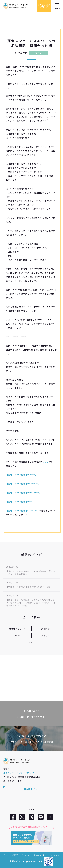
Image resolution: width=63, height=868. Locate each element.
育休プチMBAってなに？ (44, 6)
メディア (46, 636)
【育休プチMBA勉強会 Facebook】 (23, 484)
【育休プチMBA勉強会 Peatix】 (22, 475)
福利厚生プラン (32, 789)
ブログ (38, 53)
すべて (32, 642)
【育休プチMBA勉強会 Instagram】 (24, 493)
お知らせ (46, 629)
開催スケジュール (17, 629)
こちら (46, 462)
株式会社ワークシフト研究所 (18, 773)
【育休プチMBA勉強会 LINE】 (20, 502)
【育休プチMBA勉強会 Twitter (22, 511)
